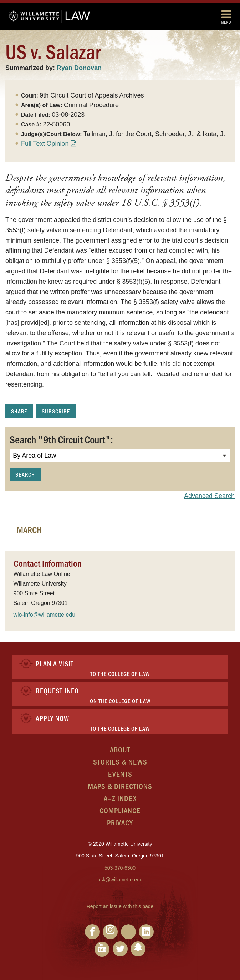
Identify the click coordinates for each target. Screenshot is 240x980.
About (120, 749)
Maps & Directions (120, 786)
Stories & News (120, 762)
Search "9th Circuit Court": (61, 439)
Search (25, 474)
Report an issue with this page (120, 906)
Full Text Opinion (45, 144)
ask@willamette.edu (120, 880)
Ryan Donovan (79, 68)
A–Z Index (120, 798)
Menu (226, 17)
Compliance (120, 810)
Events (120, 774)
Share (19, 411)
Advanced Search (209, 496)
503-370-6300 (120, 868)
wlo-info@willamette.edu (45, 615)
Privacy (120, 822)
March (29, 529)
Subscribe (56, 411)
